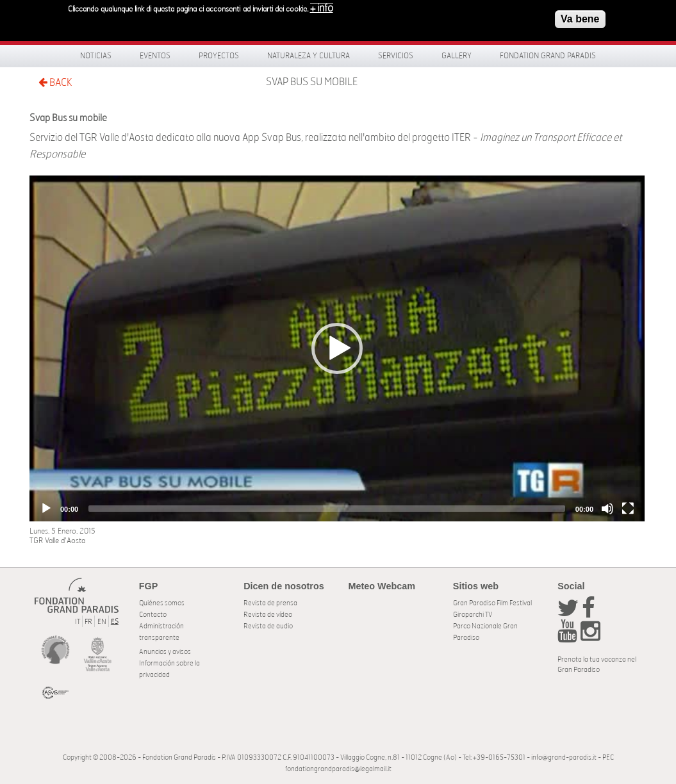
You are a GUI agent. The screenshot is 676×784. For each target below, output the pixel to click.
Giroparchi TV (473, 615)
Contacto (153, 615)
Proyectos (219, 56)
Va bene (580, 19)
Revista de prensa (270, 603)
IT (78, 622)
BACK (55, 82)
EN (102, 622)
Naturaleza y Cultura (309, 56)
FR (88, 622)
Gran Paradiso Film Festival (492, 603)
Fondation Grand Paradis (548, 56)
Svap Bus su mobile (312, 82)
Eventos (155, 56)
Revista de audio (268, 626)
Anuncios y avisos (165, 652)
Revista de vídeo (268, 615)
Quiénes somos (162, 603)
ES (115, 622)
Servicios (396, 56)
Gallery (457, 56)
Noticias (96, 56)
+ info (322, 8)
